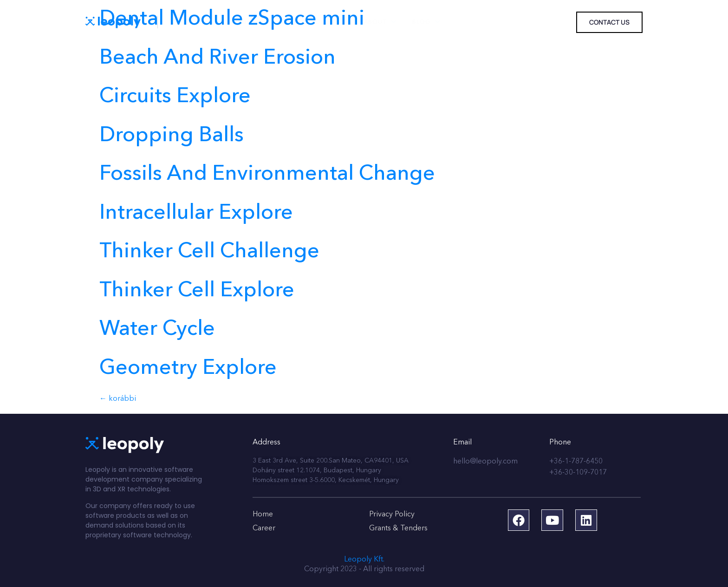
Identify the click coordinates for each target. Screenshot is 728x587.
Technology (314, 23)
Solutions (188, 23)
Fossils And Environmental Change (267, 174)
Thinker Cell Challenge (209, 252)
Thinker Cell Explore (197, 291)
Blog (415, 23)
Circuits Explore (175, 97)
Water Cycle (157, 329)
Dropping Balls (172, 136)
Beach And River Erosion (218, 58)
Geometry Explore (188, 369)
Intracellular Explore (196, 213)
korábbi (118, 399)
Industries (249, 23)
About (371, 23)
